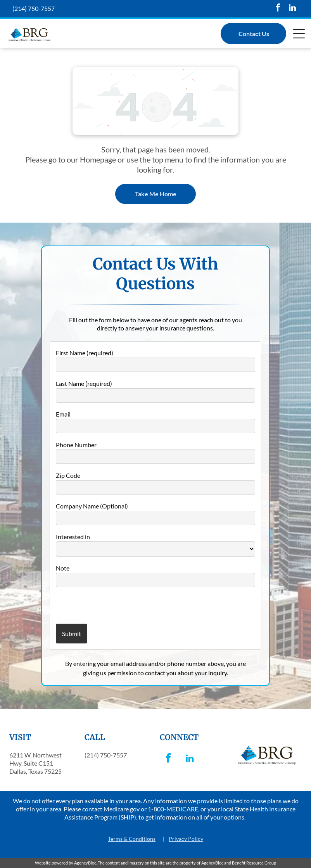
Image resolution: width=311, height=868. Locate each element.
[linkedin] (292, 9)
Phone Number (76, 445)
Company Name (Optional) (92, 506)
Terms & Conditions (132, 839)
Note (63, 568)
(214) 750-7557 (34, 8)
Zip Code (68, 475)
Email (63, 414)
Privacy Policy (186, 839)
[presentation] (101, 605)
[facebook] (278, 9)
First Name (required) (85, 353)
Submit (72, 634)
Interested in (73, 537)
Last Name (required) (84, 383)
